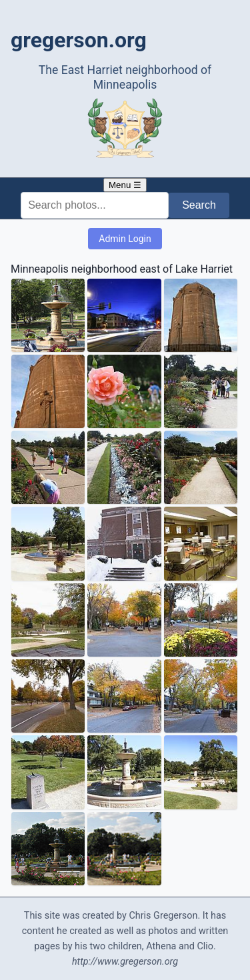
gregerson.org (79, 40)
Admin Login (125, 239)
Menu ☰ (125, 185)
